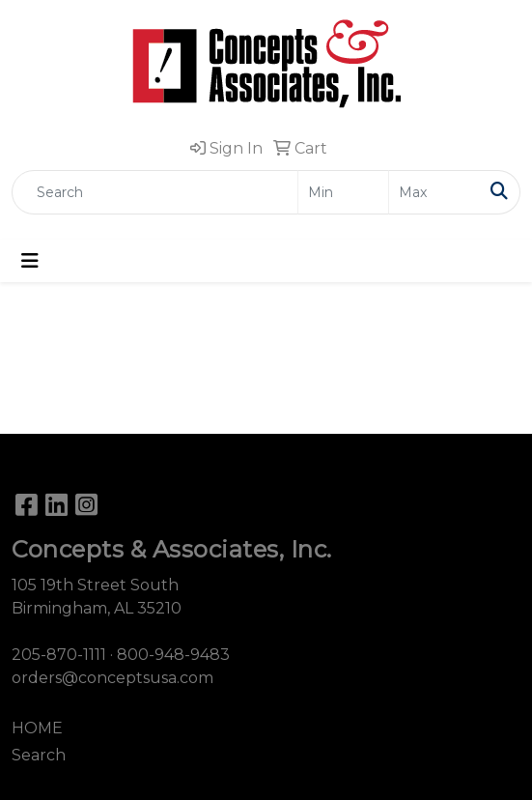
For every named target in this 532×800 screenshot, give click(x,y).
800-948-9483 (173, 655)
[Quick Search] (155, 192)
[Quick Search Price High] (434, 192)
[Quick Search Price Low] (343, 192)
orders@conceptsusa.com (112, 678)
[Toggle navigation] (30, 261)
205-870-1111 (59, 655)
